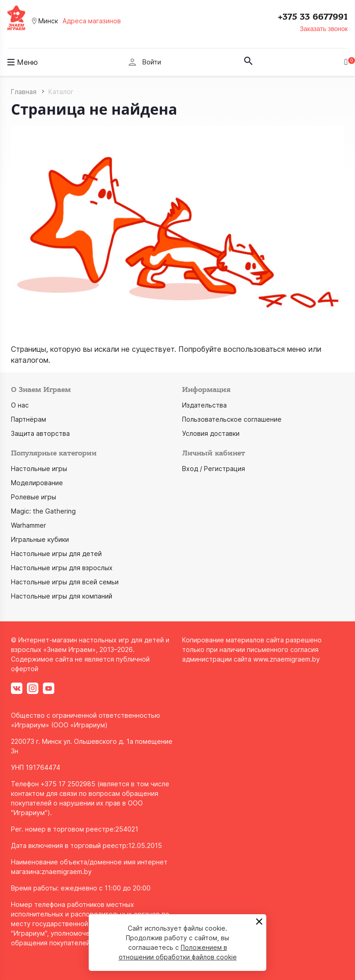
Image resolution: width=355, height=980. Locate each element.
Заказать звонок (324, 29)
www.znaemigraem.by (287, 659)
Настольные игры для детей (56, 554)
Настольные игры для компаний (62, 596)
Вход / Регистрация (214, 469)
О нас (20, 405)
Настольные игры (39, 469)
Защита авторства (40, 433)
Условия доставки (211, 433)
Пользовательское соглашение (232, 419)
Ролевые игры (34, 497)
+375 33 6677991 (313, 17)
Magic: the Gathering (43, 511)
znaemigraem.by (67, 871)
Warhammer (29, 525)
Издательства (204, 405)
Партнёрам (29, 419)
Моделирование (37, 483)
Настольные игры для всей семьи (65, 582)
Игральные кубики (40, 539)
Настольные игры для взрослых (62, 568)
